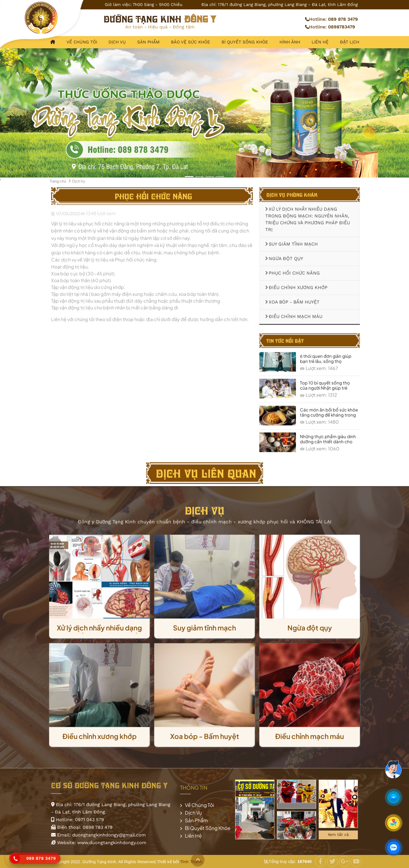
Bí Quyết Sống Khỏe (245, 42)
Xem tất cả (338, 834)
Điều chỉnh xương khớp (296, 285)
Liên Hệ (320, 42)
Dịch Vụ (117, 42)
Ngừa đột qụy (284, 256)
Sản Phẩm (148, 42)
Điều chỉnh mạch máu (294, 314)
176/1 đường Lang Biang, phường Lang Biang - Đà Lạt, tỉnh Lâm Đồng (288, 5)
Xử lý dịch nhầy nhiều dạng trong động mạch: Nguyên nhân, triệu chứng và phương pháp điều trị (308, 217)
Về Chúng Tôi (82, 42)
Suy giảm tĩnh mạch (292, 242)
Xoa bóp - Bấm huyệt (292, 300)
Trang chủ (58, 179)
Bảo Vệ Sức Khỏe (191, 42)
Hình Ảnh (290, 42)
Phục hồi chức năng (293, 271)
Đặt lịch (350, 42)
